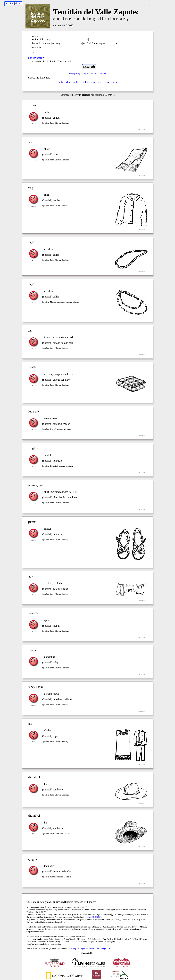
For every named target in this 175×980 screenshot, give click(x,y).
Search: (35, 36)
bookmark (142, 129)
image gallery (74, 74)
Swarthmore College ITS (100, 948)
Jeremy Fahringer (78, 948)
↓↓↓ (150, 5)
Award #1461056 (93, 917)
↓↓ (144, 5)
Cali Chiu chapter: (96, 43)
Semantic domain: (41, 43)
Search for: (37, 47)
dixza (18, 4)
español (10, 4)
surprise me (88, 74)
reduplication (101, 74)
